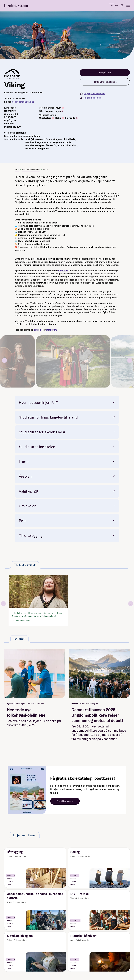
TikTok (37, 330)
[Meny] (128, 5)
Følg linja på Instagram (93, 94)
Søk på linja (105, 73)
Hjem (17, 169)
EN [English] (116, 5)
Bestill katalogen (65, 801)
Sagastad (63, 270)
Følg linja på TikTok (91, 98)
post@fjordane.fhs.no (23, 102)
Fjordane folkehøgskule (105, 82)
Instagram (51, 330)
